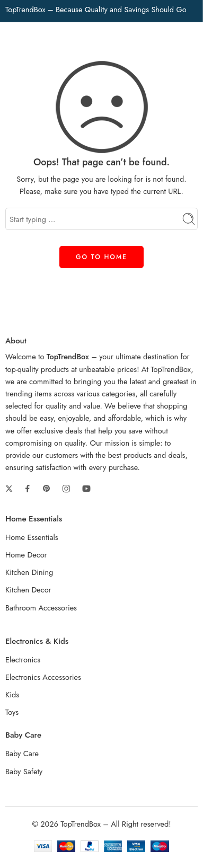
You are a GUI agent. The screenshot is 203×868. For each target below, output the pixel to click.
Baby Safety (24, 771)
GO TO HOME (101, 257)
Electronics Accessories (43, 677)
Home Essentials (32, 537)
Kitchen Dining (29, 572)
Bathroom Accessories (41, 608)
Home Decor (26, 555)
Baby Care (22, 753)
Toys (12, 712)
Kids (12, 694)
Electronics (23, 659)
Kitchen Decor (28, 590)
